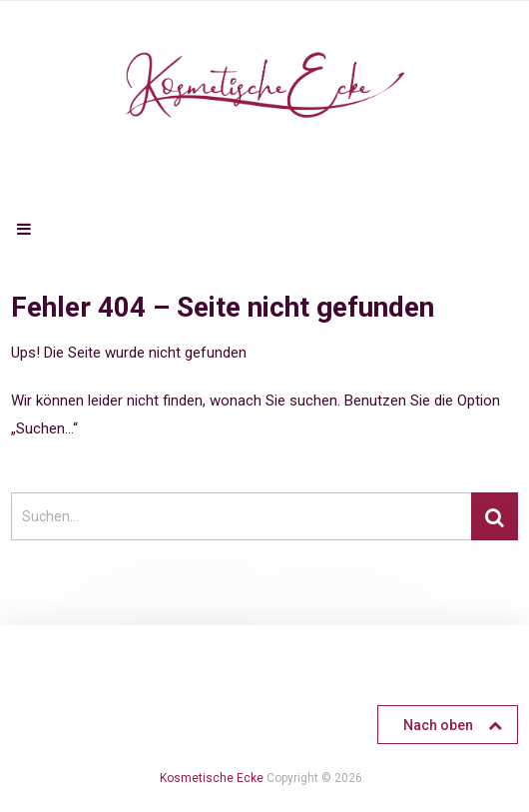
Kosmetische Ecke (212, 778)
